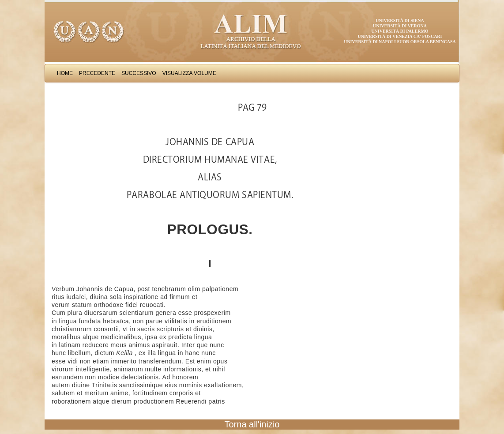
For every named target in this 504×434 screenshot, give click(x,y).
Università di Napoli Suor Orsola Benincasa (400, 42)
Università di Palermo (400, 31)
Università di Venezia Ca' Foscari (400, 36)
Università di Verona (400, 26)
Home (65, 73)
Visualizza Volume (189, 73)
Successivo (139, 73)
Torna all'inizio (252, 424)
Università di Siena (400, 21)
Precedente (97, 73)
